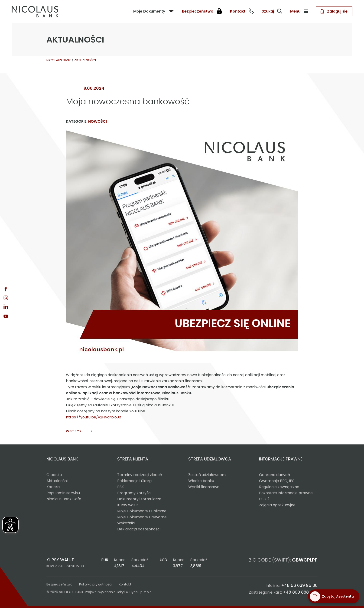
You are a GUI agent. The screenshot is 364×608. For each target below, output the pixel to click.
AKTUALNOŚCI (85, 60)
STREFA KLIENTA (133, 459)
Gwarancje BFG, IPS (277, 481)
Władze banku (201, 481)
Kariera (53, 487)
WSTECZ (74, 431)
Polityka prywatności (96, 584)
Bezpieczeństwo (59, 584)
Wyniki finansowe (204, 487)
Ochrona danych (275, 475)
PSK (121, 487)
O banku (54, 475)
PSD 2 (264, 499)
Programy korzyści (134, 493)
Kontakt (125, 584)
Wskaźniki (126, 523)
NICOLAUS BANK (59, 60)
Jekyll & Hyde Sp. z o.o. (134, 592)
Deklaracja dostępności (139, 529)
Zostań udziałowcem (207, 475)
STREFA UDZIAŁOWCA (210, 459)
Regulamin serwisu (63, 493)
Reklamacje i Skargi (135, 481)
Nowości (97, 121)
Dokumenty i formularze (139, 499)
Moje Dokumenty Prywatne (142, 517)
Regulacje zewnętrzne (279, 487)
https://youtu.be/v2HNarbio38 (94, 417)
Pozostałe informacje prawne (286, 493)
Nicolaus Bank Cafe (64, 499)
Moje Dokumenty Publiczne (142, 511)
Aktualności (57, 481)
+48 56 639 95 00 (299, 585)
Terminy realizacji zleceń (140, 475)
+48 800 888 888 (300, 592)
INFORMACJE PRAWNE (281, 459)
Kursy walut (128, 505)
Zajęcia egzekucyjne (277, 505)
